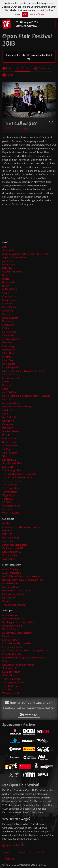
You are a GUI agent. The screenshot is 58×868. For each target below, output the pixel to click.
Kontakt (41, 853)
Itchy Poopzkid (10, 367)
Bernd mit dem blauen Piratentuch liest (23, 580)
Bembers (7, 523)
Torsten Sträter (10, 555)
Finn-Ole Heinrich (12, 654)
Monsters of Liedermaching (17, 407)
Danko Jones (9, 300)
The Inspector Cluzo (13, 481)
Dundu (6, 636)
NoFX (5, 414)
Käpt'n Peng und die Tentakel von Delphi (24, 371)
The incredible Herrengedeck (17, 477)
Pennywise (8, 424)
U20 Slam (8, 690)
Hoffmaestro (9, 350)
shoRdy (6, 449)
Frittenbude (8, 335)
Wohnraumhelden (12, 693)
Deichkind (8, 311)
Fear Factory (9, 325)
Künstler (23, 68)
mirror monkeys (11, 403)
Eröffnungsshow (11, 640)
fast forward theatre (13, 647)
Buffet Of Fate (10, 289)
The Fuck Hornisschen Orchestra (19, 474)
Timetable (42, 68)
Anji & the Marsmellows (15, 257)
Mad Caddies (9, 392)
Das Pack (7, 304)
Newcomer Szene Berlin (15, 545)
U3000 (6, 502)
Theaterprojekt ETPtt (13, 682)
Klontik (6, 382)
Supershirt (8, 467)
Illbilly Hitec (8, 353)
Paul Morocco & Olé (13, 548)
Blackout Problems (12, 272)
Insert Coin (8, 360)
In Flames (7, 357)
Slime (5, 456)
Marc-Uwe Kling (11, 538)
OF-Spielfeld (9, 598)
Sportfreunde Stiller (12, 463)
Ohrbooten (8, 421)
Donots (6, 314)
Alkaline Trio (9, 250)
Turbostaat (8, 499)
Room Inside (9, 438)
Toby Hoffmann (11, 686)
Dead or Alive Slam (12, 626)
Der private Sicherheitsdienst (17, 633)
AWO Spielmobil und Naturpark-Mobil (22, 576)
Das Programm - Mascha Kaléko (19, 622)
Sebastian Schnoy (12, 552)
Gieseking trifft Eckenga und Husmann (22, 527)
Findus (6, 328)
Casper (6, 293)
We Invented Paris (12, 513)
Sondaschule (9, 460)
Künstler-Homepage (17, 128)
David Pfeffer (9, 307)
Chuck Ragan (9, 296)
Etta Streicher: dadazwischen (17, 643)
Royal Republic (10, 442)
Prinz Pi (6, 435)
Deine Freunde (10, 583)
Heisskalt (7, 343)
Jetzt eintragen (29, 714)
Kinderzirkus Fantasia (13, 594)
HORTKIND (8, 534)
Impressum (8, 853)
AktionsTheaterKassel (13, 619)
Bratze (6, 279)
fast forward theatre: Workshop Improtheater (26, 650)
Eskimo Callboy (10, 318)
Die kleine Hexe (10, 587)
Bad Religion (9, 265)
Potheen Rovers (11, 431)
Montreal (7, 410)
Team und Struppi (12, 679)
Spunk (6, 601)
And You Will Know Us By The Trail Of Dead (25, 254)
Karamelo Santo (11, 374)
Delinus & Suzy (10, 629)
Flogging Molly (10, 332)
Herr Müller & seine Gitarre (16, 591)
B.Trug (5, 286)
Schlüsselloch (9, 668)
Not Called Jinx (10, 417)
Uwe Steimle (9, 559)
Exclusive (7, 321)
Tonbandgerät (10, 492)
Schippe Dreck (10, 446)
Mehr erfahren (37, 14)
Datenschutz (26, 853)
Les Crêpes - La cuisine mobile (18, 665)
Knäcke (6, 661)
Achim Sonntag (10, 569)
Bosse (5, 275)
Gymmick (7, 531)
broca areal (8, 282)
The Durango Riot (12, 470)
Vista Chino (8, 509)
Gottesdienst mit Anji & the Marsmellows (24, 658)
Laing (5, 389)
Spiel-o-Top (9, 675)
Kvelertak (7, 385)
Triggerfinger (9, 495)
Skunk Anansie (10, 453)
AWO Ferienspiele (12, 573)
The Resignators (11, 488)
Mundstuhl (8, 541)
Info (7, 68)
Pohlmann (8, 428)
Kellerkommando (11, 378)
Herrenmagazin (10, 346)
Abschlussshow (10, 615)
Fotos (8, 75)
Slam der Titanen (11, 672)
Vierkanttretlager (11, 506)
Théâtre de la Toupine (14, 605)
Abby (5, 247)
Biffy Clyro (8, 268)
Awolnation (8, 261)
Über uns (10, 859)
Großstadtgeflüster (12, 339)
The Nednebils (10, 485)
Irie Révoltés (9, 364)
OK (25, 14)
